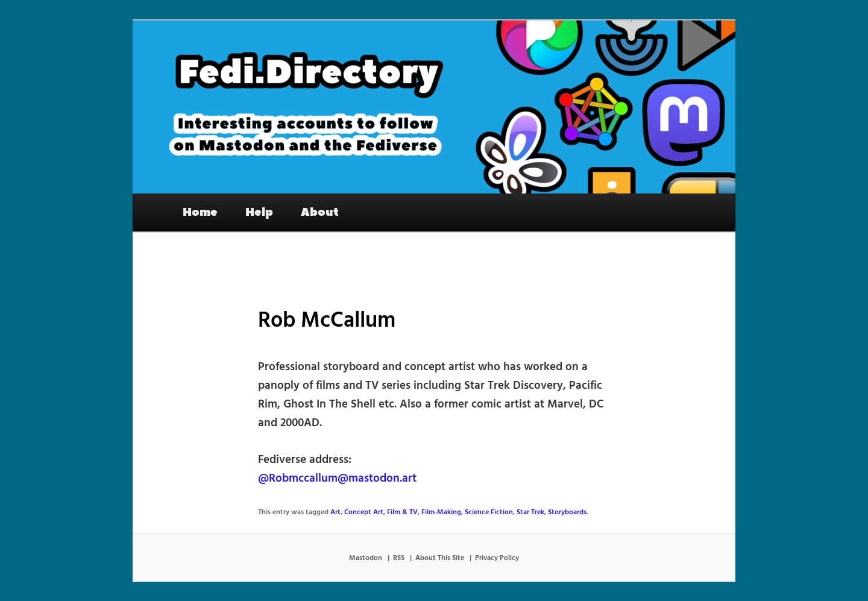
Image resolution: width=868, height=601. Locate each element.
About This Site (440, 558)
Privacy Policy (497, 558)
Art (335, 512)
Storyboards (567, 512)
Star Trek (530, 512)
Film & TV (402, 512)
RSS (399, 558)
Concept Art (364, 512)
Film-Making (441, 512)
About (320, 212)
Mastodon (366, 558)
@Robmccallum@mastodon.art (337, 479)
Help (259, 212)
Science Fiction (489, 512)
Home (200, 212)
